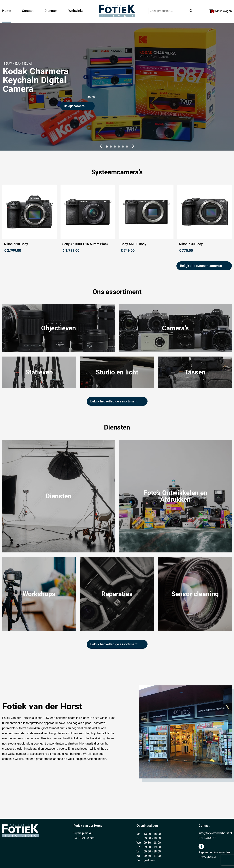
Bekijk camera (74, 106)
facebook (201, 846)
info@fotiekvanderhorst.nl (215, 833)
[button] (100, 146)
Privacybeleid (207, 857)
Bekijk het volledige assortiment (114, 401)
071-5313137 (207, 838)
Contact (28, 11)
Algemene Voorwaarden (214, 852)
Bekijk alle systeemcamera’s (201, 266)
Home (7, 11)
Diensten (51, 11)
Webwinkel (76, 11)
